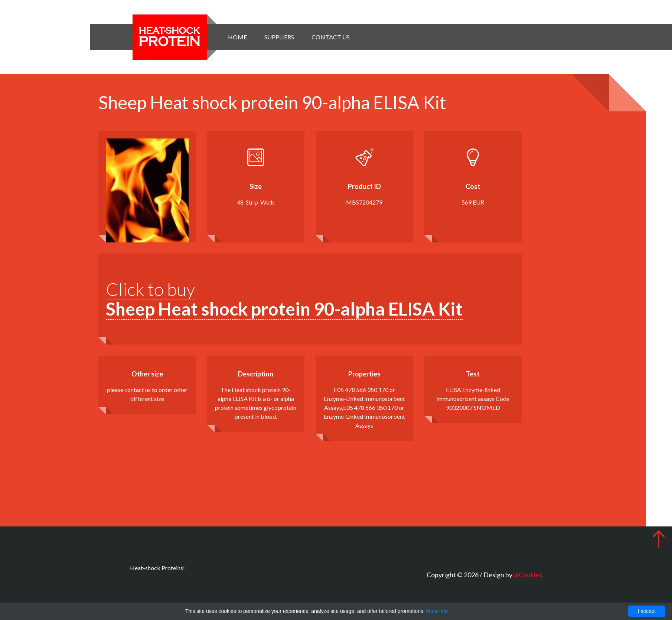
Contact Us (331, 37)
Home (237, 37)
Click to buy (284, 299)
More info (437, 611)
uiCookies (528, 575)
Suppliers (279, 37)
